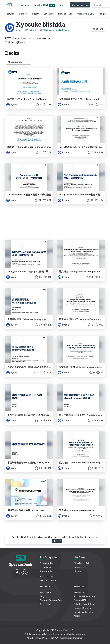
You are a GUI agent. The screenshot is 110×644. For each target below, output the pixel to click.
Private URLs (80, 592)
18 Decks (33, 30)
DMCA (55, 638)
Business (23, 14)
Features (24, 5)
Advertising (45, 604)
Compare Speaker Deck (51, 600)
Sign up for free (80, 5)
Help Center (46, 592)
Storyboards (46, 571)
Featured (10, 14)
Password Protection (84, 596)
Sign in (63, 5)
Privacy (46, 638)
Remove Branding (83, 608)
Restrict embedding (84, 612)
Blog (42, 596)
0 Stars (98, 29)
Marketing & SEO (86, 14)
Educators (79, 567)
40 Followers (62, 30)
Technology (45, 567)
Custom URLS (81, 600)
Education (49, 14)
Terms (38, 638)
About (30, 638)
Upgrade (57, 541)
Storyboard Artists (83, 563)
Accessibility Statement (72, 638)
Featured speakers (49, 580)
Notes (77, 616)
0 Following (48, 30)
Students (78, 571)
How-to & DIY (65, 14)
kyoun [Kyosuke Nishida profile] (12, 104)
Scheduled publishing (84, 604)
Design (36, 14)
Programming (46, 563)
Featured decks (47, 576)
